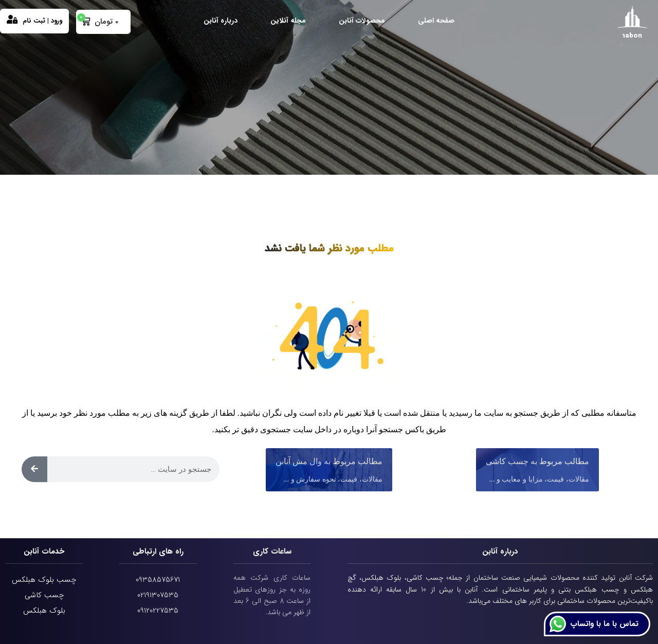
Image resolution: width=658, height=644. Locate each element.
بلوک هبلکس (44, 611)
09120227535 (158, 611)
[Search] (34, 469)
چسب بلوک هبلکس (44, 580)
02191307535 (158, 595)
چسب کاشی (44, 595)
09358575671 (158, 580)
